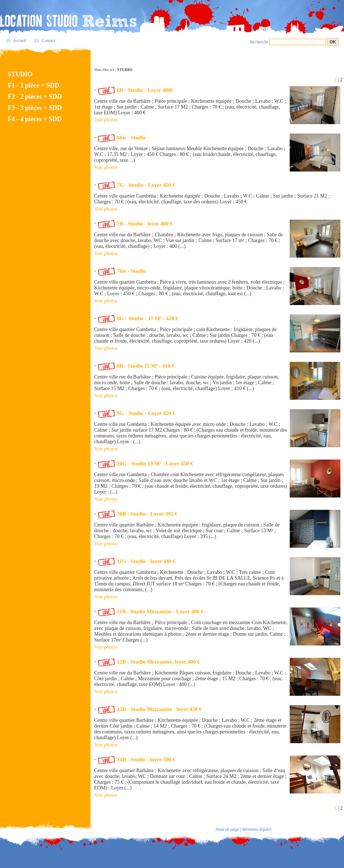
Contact (48, 41)
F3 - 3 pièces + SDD (35, 108)
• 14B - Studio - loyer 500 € (135, 759)
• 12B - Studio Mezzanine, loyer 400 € (147, 662)
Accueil (19, 41)
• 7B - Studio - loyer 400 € (133, 224)
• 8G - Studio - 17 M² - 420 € (136, 318)
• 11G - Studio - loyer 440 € (135, 561)
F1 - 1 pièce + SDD (33, 85)
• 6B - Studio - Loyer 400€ (134, 90)
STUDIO (20, 74)
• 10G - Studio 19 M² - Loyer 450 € (144, 463)
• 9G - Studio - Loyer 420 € (135, 413)
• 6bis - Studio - (122, 137)
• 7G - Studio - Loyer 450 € (135, 185)
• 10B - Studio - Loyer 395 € (136, 514)
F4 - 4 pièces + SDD (35, 119)
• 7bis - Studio (120, 271)
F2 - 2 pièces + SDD (35, 97)
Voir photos (106, 120)
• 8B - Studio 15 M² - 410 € (134, 366)
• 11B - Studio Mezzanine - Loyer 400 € (149, 611)
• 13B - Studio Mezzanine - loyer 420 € (148, 709)
